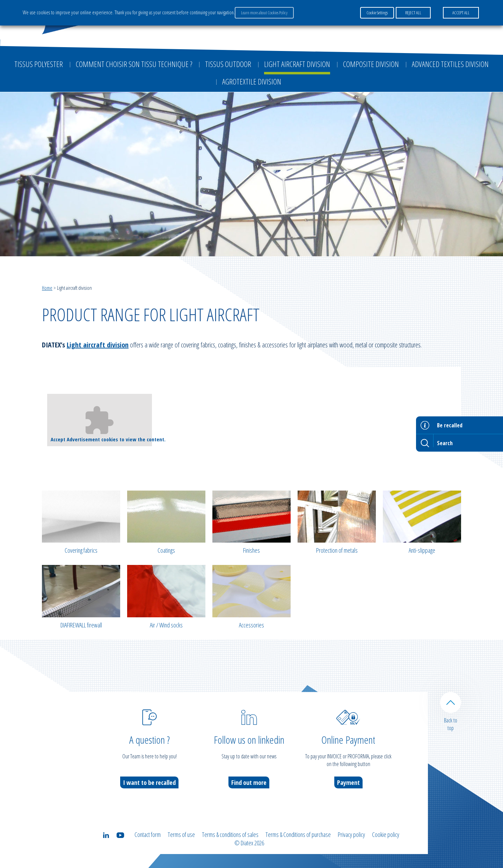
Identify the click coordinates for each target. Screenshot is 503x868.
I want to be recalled (149, 782)
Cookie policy (386, 834)
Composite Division (371, 64)
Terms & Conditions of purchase (298, 834)
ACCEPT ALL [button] (461, 13)
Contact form (148, 834)
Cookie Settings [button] (377, 13)
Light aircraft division (297, 64)
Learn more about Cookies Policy (264, 13)
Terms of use (181, 834)
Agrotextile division (252, 81)
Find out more (249, 782)
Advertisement (83, 439)
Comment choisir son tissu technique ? (134, 64)
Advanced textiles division (450, 64)
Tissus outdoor (228, 64)
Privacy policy (351, 834)
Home (47, 288)
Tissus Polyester (39, 64)
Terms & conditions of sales (230, 834)
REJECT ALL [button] (413, 13)
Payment (348, 782)
